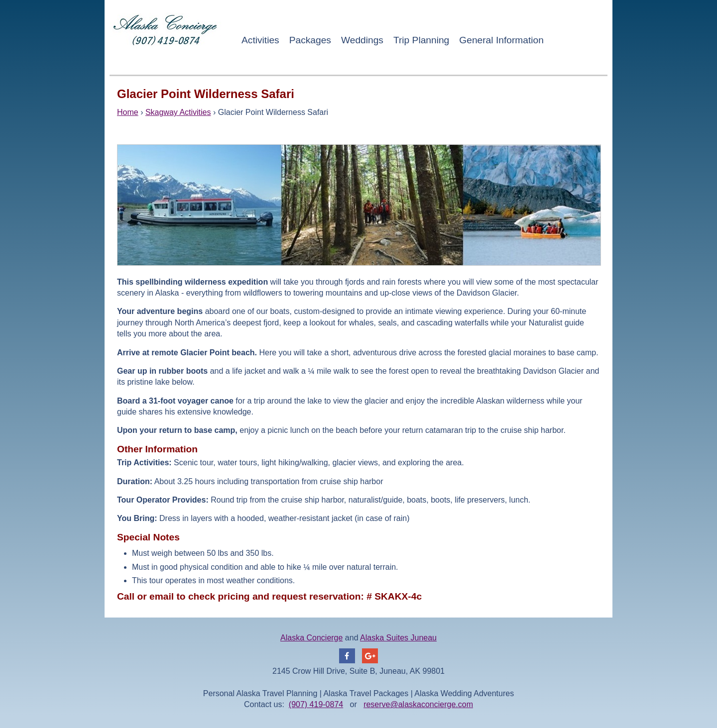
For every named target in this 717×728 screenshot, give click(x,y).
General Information (501, 40)
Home (128, 112)
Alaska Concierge (311, 638)
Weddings (362, 40)
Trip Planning (421, 40)
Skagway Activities (178, 112)
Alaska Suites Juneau (398, 638)
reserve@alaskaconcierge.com (418, 704)
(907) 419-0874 (316, 704)
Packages (310, 40)
